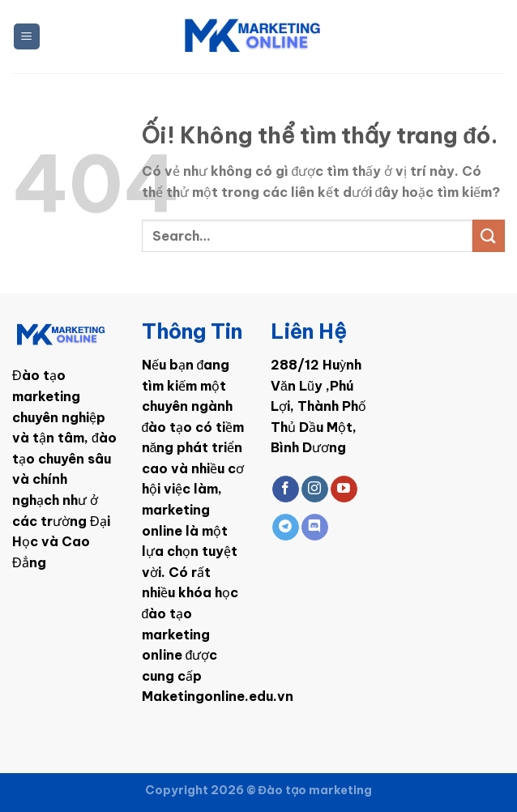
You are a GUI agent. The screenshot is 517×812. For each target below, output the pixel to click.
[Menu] (27, 37)
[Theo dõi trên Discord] (315, 528)
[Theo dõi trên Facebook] (286, 489)
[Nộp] (489, 235)
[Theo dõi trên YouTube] (344, 489)
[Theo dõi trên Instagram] (315, 489)
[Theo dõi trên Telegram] (286, 528)
